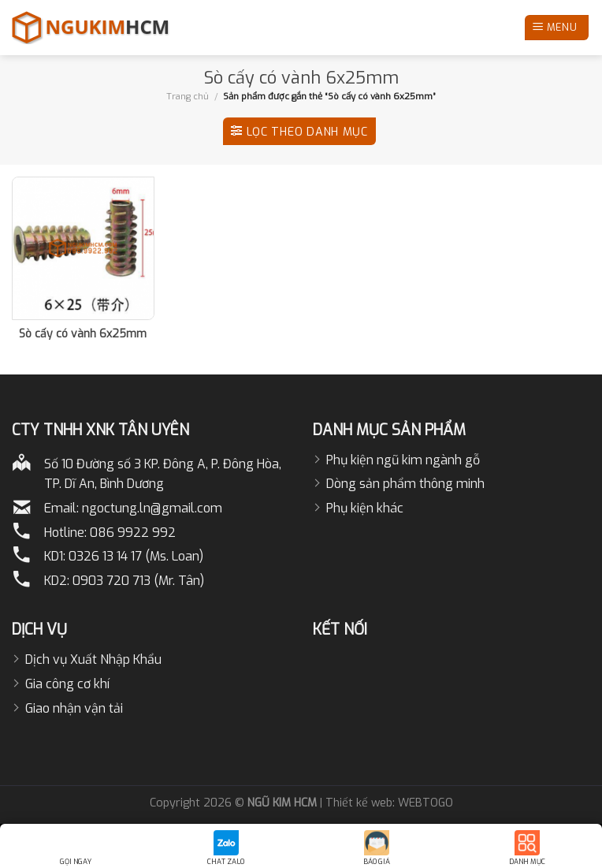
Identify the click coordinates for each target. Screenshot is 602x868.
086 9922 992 (133, 533)
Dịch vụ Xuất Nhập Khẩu (93, 659)
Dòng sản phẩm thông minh (405, 484)
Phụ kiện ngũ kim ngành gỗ (403, 460)
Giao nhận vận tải (74, 708)
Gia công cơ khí (67, 684)
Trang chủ (188, 96)
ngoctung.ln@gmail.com (152, 508)
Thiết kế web (359, 803)
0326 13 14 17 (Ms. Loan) (136, 556)
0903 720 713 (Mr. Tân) (138, 581)
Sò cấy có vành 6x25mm (83, 334)
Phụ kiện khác (365, 508)
